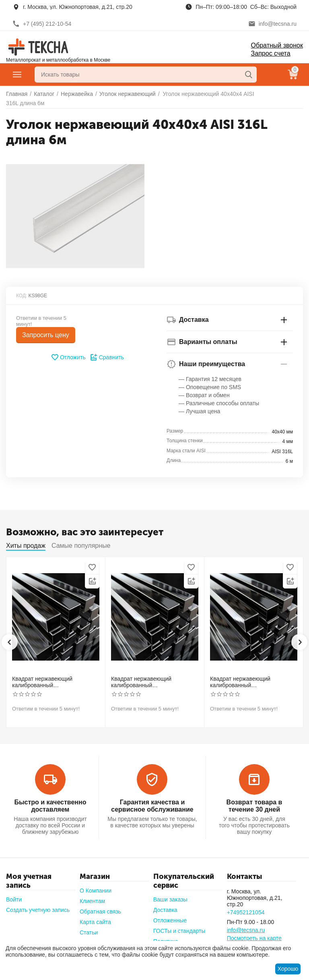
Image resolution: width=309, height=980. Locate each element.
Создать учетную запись (38, 910)
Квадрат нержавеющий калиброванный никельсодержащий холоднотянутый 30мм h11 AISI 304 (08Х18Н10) (53, 682)
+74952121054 (246, 912)
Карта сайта (95, 922)
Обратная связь (100, 912)
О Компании (96, 891)
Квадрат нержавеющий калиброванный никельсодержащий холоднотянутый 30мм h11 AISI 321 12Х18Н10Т (152, 682)
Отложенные (170, 920)
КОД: (22, 296)
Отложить (68, 357)
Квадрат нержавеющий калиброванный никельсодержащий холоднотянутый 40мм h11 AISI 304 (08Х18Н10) (251, 682)
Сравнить (107, 357)
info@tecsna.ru (246, 930)
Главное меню (17, 75)
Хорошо (288, 969)
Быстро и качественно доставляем (50, 806)
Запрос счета (271, 53)
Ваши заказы (170, 899)
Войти (14, 899)
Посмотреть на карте (254, 938)
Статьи (89, 932)
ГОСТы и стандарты (179, 931)
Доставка (165, 910)
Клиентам (92, 901)
